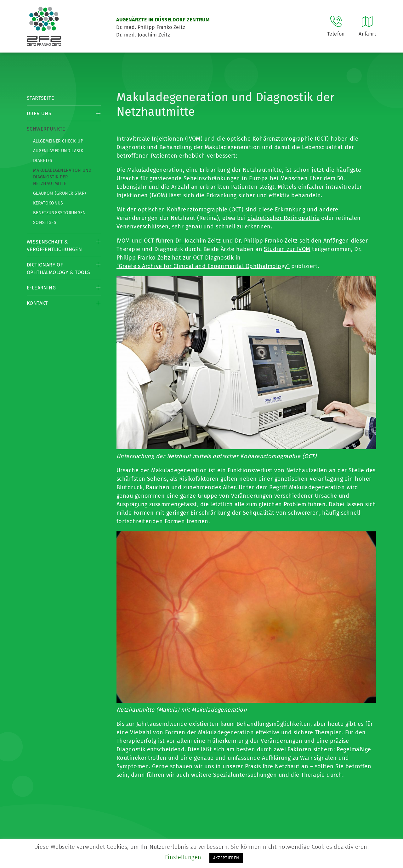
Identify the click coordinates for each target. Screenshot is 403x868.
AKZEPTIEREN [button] (226, 858)
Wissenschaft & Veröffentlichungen (54, 246)
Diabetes (43, 161)
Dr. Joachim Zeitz (198, 241)
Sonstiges (45, 223)
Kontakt (37, 303)
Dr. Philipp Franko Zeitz (266, 241)
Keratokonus (48, 203)
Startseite (40, 98)
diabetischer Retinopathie (284, 218)
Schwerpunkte (46, 129)
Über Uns (39, 113)
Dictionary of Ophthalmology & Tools (58, 269)
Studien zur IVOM (287, 249)
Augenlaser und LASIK (58, 151)
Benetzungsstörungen (60, 213)
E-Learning (41, 288)
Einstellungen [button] (183, 857)
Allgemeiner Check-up (58, 141)
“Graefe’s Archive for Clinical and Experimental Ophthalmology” (203, 266)
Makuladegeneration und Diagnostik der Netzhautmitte (62, 177)
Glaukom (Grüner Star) (60, 193)
